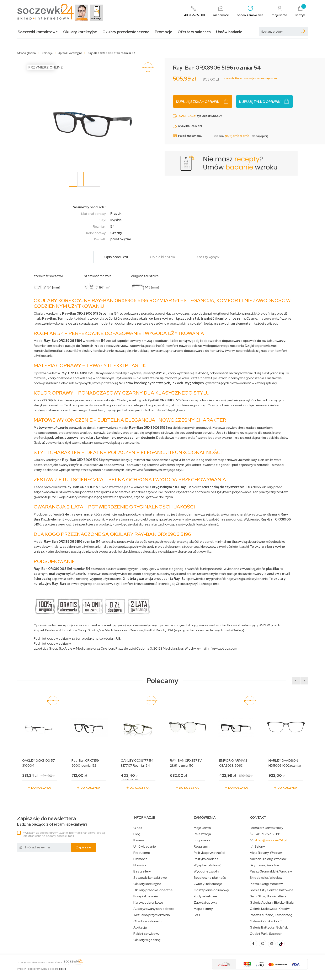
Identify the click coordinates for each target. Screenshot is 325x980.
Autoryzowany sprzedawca (154, 909)
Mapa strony (203, 909)
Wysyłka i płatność (207, 865)
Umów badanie (229, 32)
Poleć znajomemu (188, 136)
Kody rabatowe (205, 896)
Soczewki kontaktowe (38, 32)
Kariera (139, 840)
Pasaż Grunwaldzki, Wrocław (271, 871)
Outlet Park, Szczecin (266, 934)
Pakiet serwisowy (146, 934)
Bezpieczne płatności (210, 878)
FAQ (197, 915)
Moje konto (202, 828)
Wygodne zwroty (206, 871)
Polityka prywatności (209, 853)
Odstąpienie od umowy (211, 890)
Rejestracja (202, 834)
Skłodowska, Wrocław (266, 878)
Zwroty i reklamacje (208, 884)
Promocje (164, 32)
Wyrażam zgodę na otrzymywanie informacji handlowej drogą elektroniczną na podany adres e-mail (64, 834)
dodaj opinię (260, 136)
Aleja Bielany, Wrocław (266, 853)
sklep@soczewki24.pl (271, 840)
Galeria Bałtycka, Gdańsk (269, 927)
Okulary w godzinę (147, 940)
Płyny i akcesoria (146, 896)
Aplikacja (140, 927)
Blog (137, 834)
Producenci (142, 853)
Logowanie (202, 840)
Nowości (140, 865)
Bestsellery (142, 871)
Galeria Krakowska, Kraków (270, 909)
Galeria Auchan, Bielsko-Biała (272, 903)
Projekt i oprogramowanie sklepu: (42, 969)
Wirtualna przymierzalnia (152, 915)
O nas (138, 828)
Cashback (187, 116)
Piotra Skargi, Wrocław (266, 884)
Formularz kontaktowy (266, 828)
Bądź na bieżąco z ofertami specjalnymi (52, 821)
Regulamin (202, 847)
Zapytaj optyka (205, 903)
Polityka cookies (206, 859)
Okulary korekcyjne (80, 32)
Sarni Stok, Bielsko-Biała (268, 896)
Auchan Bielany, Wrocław (268, 859)
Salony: (260, 846)
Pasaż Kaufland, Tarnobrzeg (271, 915)
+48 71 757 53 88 (267, 834)
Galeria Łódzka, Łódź (266, 921)
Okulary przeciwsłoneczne (126, 32)
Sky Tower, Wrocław (264, 865)
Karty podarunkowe (148, 903)
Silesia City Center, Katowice (272, 890)
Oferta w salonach (194, 32)
